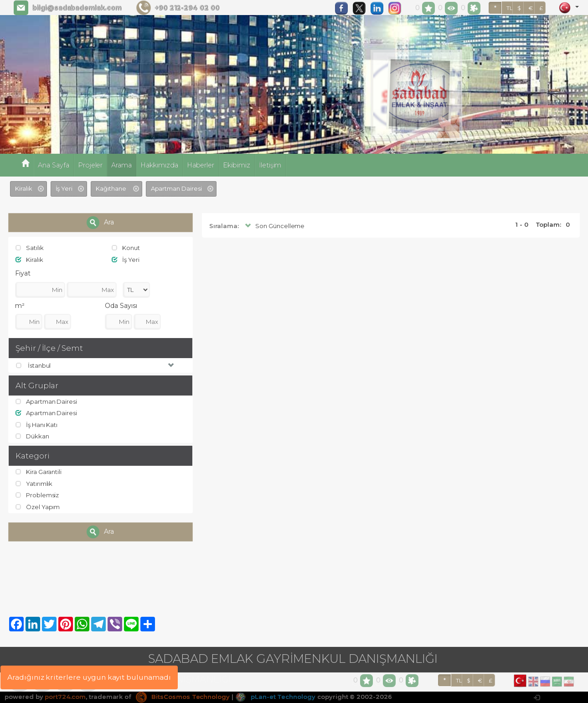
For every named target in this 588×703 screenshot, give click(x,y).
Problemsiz (37, 495)
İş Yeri (126, 260)
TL (510, 8)
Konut (126, 248)
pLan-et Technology (275, 697)
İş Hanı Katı (36, 425)
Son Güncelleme (274, 226)
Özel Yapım (38, 507)
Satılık (30, 248)
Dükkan (32, 436)
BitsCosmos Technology (183, 697)
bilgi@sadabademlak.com (77, 8)
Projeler (90, 165)
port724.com (65, 697)
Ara (100, 223)
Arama (121, 165)
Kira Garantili (39, 472)
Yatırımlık (34, 484)
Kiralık (29, 260)
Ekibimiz (237, 165)
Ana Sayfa (54, 165)
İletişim (270, 165)
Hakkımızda (159, 165)
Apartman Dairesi (46, 401)
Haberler (201, 165)
